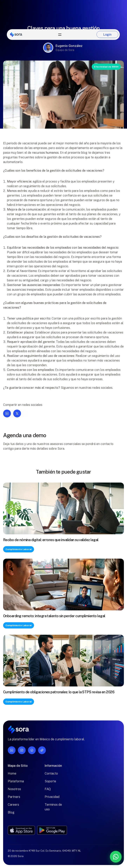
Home (12, 776)
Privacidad (52, 799)
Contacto (51, 776)
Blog (11, 815)
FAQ (48, 791)
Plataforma (16, 784)
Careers (13, 807)
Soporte (50, 784)
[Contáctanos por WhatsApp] (95, 857)
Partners (14, 799)
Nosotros (14, 791)
